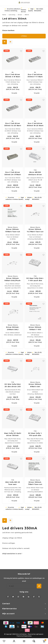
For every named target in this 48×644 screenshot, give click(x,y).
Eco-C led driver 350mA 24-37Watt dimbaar (13, 173)
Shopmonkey (27, 636)
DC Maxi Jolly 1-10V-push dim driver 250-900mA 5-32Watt (35, 434)
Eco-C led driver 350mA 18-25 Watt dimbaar (35, 125)
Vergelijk (14, 93)
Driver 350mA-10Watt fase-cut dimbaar (13, 230)
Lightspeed (39, 634)
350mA (27, 15)
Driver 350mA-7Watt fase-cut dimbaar (35, 483)
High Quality (31, 10)
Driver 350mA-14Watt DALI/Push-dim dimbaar (13, 280)
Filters (24, 36)
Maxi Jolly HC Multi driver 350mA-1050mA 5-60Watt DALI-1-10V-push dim (13, 434)
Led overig (12, 15)
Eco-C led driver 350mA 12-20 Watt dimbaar (13, 125)
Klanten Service (24, 10)
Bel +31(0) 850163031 (39, 10)
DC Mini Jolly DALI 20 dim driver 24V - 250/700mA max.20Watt (13, 385)
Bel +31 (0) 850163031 (37, 198)
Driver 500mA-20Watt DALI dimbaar (13, 328)
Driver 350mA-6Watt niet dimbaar (35, 385)
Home (4, 15)
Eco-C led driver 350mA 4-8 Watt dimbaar (13, 76)
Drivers (20, 15)
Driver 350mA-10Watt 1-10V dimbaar (35, 328)
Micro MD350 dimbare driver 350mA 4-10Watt (35, 173)
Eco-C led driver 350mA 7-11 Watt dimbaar (35, 76)
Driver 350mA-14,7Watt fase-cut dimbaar (35, 230)
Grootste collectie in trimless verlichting (12, 10)
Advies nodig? (28, 198)
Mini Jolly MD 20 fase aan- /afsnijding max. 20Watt (13, 483)
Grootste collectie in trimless (12, 198)
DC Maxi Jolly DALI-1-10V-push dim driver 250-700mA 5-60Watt (35, 280)
